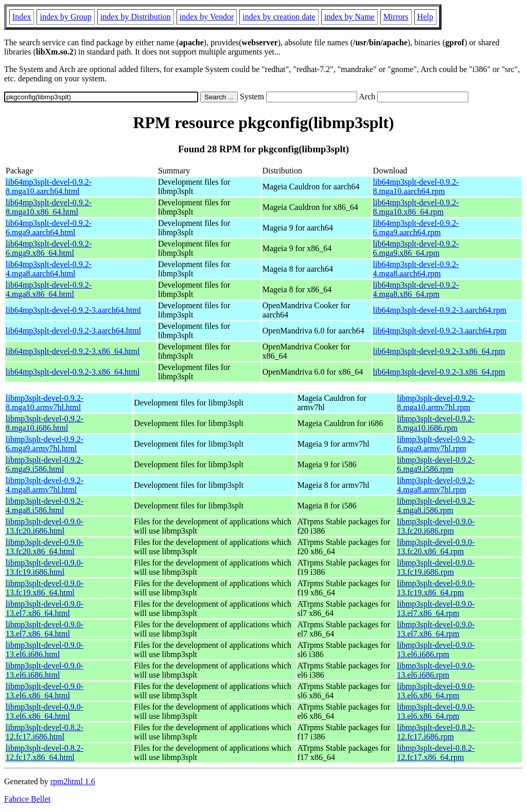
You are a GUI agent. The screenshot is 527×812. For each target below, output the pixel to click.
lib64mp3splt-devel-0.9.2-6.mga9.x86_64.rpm (416, 248)
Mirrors (396, 17)
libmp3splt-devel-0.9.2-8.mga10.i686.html (45, 423)
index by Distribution (136, 17)
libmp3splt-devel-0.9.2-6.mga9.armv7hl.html (45, 444)
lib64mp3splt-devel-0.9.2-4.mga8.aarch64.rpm (416, 269)
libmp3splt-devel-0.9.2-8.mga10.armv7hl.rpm (436, 403)
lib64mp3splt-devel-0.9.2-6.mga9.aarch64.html (49, 228)
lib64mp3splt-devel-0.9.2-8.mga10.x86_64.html (49, 207)
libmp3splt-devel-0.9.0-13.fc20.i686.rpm (436, 526)
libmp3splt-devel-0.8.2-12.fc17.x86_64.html (45, 753)
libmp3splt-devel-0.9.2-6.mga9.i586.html (45, 464)
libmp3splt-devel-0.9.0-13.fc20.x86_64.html (45, 547)
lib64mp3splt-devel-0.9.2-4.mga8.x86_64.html (49, 289)
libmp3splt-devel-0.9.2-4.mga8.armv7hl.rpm (436, 485)
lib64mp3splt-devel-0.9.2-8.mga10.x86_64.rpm (416, 207)
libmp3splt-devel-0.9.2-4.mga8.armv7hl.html (45, 485)
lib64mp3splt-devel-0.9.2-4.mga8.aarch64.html (49, 269)
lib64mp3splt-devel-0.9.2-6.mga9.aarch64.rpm (416, 228)
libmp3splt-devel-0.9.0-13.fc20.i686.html (45, 526)
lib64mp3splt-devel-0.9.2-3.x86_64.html (73, 351)
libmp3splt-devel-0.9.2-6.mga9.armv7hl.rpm (436, 444)
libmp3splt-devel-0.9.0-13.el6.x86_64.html (45, 691)
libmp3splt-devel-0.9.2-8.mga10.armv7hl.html (45, 403)
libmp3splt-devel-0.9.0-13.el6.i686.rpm (436, 650)
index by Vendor (207, 17)
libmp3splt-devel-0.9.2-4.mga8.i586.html (45, 506)
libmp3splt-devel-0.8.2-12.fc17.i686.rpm (436, 732)
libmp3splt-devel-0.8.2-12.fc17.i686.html (45, 732)
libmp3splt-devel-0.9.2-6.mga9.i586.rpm (436, 464)
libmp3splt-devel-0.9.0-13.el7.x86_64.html (45, 608)
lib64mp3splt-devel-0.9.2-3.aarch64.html (73, 310)
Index (22, 17)
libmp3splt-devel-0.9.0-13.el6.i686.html (45, 650)
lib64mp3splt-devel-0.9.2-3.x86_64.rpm (439, 351)
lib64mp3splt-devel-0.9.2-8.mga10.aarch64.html (49, 187)
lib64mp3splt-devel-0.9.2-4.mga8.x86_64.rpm (416, 289)
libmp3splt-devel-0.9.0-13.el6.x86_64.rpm (436, 691)
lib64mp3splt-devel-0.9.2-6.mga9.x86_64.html (49, 248)
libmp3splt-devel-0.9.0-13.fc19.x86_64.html (45, 588)
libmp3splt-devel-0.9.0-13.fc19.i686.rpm (436, 567)
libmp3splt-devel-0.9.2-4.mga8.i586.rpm (436, 506)
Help (425, 17)
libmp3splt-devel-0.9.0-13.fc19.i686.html (45, 567)
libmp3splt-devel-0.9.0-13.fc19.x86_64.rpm (436, 588)
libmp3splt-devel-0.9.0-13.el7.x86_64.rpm (436, 608)
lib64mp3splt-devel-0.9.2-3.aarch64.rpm (440, 310)
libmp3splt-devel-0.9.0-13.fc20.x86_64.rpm (436, 547)
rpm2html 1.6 (73, 781)
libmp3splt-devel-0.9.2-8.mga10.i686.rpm (436, 423)
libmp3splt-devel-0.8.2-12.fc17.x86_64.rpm (436, 753)
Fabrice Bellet (27, 799)
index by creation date (279, 17)
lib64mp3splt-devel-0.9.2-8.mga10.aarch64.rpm (416, 187)
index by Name (349, 17)
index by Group (65, 17)
